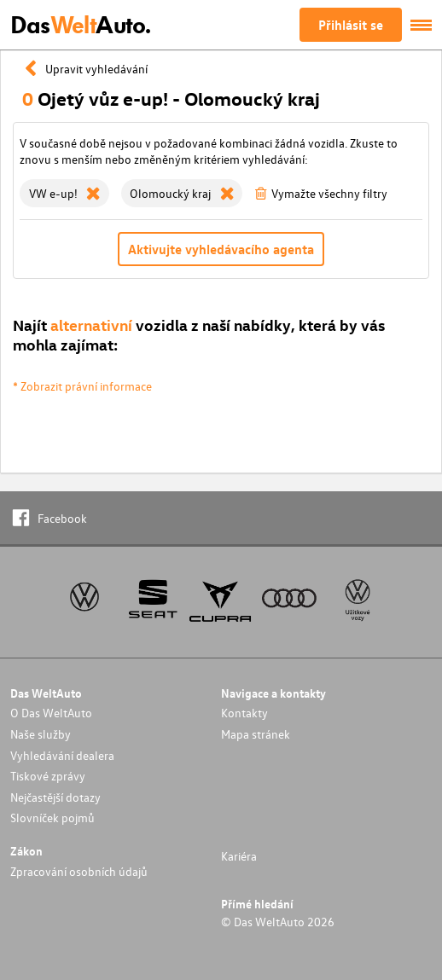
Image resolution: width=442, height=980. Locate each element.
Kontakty (244, 713)
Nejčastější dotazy (55, 797)
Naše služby (41, 734)
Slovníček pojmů (52, 818)
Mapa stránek (256, 734)
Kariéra (239, 856)
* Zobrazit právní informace (82, 386)
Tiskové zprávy (48, 776)
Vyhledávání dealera (62, 755)
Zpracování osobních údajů (79, 871)
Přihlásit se (351, 25)
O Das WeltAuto (51, 713)
